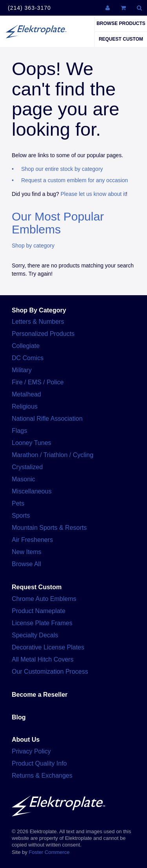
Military (22, 370)
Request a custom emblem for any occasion (74, 180)
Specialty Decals (35, 635)
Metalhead (26, 394)
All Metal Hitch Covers (43, 659)
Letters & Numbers (38, 322)
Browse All (26, 564)
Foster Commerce (49, 852)
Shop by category (33, 246)
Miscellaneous (32, 491)
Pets (18, 503)
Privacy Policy (31, 751)
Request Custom (121, 39)
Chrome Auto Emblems (44, 599)
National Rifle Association (47, 419)
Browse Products (121, 23)
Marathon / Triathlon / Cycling (53, 455)
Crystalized (27, 467)
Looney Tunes (32, 443)
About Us (26, 740)
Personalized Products (43, 334)
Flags (19, 431)
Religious (25, 406)
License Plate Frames (42, 623)
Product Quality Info (39, 763)
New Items (27, 552)
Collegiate (26, 346)
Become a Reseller (40, 695)
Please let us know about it (93, 194)
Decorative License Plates (48, 647)
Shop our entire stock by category (62, 169)
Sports (21, 516)
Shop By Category (39, 310)
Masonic (24, 479)
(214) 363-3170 (29, 8)
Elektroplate (36, 31)
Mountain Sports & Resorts (49, 528)
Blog (19, 717)
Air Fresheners (32, 540)
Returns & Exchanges (42, 776)
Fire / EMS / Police (38, 382)
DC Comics (28, 358)
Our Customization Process (50, 672)
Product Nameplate (39, 611)
